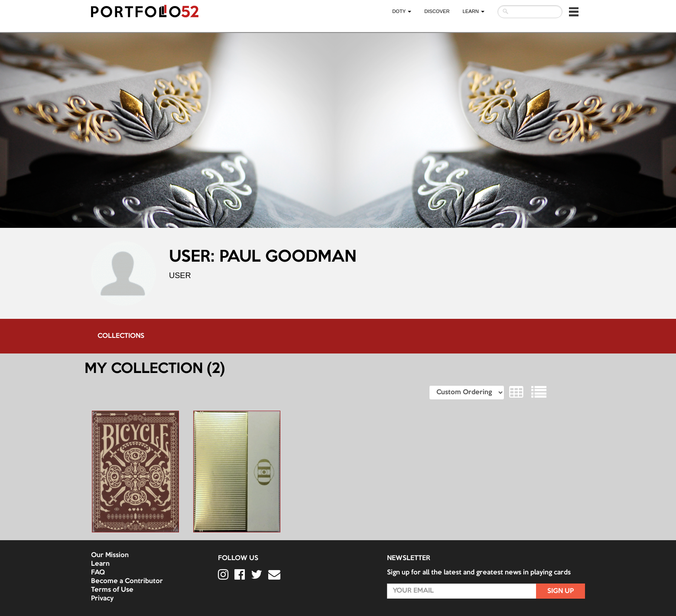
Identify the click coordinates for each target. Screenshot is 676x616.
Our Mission (110, 555)
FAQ (98, 573)
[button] (574, 12)
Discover (437, 11)
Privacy (102, 599)
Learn (100, 564)
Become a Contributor (127, 581)
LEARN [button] (474, 11)
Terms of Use (112, 590)
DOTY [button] (402, 11)
